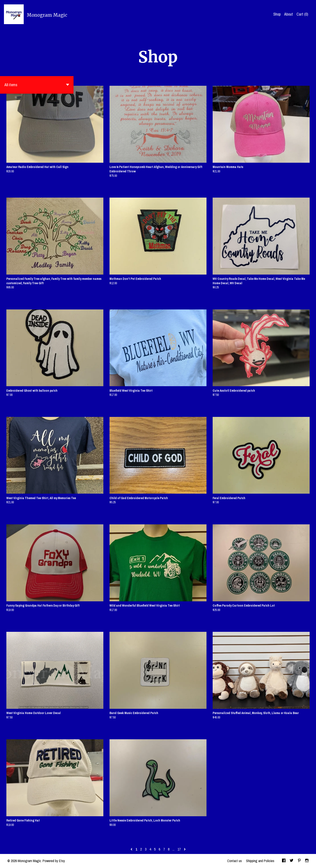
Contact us (234, 861)
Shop (277, 14)
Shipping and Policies (260, 861)
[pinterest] (299, 861)
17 (179, 849)
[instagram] (307, 861)
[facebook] (284, 861)
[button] (37, 85)
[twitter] (292, 861)
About (289, 14)
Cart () (302, 14)
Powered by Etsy (54, 861)
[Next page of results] (185, 849)
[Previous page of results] (132, 849)
